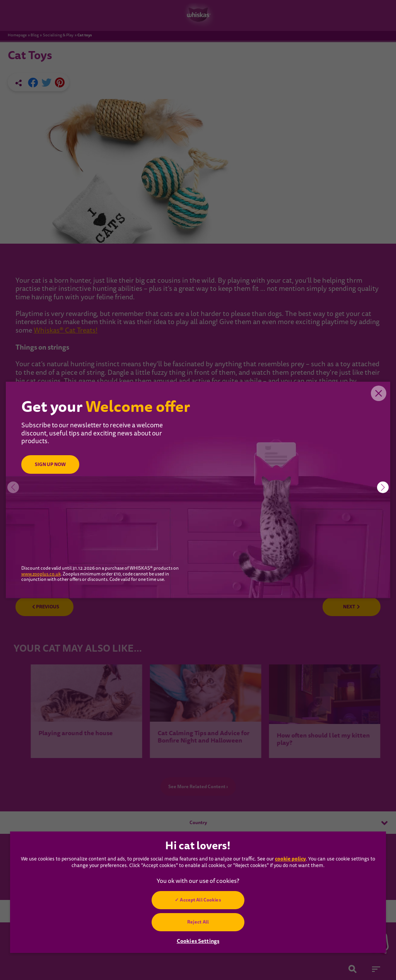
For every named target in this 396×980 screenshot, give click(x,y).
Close (379, 393)
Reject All (198, 922)
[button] (383, 487)
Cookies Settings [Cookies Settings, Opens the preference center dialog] (198, 941)
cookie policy (290, 859)
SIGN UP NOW (50, 464)
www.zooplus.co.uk (41, 574)
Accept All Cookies (200, 900)
